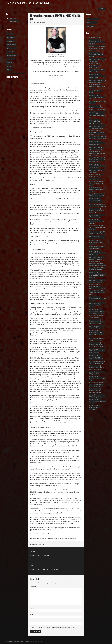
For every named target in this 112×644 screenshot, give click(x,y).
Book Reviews (13, 19)
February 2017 (11, 37)
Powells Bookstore (14, 21)
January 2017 (10, 41)
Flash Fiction (91, 26)
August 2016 (10, 59)
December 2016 (11, 45)
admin (43, 23)
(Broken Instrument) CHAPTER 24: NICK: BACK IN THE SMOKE (97, 299)
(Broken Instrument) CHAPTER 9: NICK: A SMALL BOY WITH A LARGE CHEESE (97, 132)
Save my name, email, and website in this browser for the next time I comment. (54, 627)
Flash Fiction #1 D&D (95, 179)
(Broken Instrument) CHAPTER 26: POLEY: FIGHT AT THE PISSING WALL (97, 322)
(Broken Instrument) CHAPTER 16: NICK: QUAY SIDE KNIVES (97, 211)
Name (32, 608)
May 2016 (9, 70)
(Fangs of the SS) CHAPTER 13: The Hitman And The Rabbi (97, 183)
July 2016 (9, 63)
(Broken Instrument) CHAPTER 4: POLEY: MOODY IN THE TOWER (98, 76)
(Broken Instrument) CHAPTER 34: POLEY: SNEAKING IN (95, 407)
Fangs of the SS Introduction (97, 46)
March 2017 (10, 34)
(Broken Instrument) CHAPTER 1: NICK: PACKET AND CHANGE (97, 42)
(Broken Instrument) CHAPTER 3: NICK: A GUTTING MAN (95, 65)
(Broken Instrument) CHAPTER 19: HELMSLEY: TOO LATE (97, 242)
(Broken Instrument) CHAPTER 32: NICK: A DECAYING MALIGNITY (96, 391)
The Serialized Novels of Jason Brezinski (27, 3)
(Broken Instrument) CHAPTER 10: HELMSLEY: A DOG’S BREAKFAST (97, 143)
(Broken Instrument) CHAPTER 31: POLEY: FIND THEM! (97, 378)
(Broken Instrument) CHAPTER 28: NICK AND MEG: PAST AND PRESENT (97, 345)
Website (32, 621)
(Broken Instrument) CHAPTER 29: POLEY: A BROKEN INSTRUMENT (96, 357)
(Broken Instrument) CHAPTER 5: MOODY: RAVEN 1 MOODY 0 (98, 87)
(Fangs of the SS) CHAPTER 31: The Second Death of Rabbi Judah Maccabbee (97, 384)
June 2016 (9, 66)
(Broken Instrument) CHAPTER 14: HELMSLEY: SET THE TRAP (98, 190)
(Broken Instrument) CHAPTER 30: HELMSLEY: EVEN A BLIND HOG (97, 368)
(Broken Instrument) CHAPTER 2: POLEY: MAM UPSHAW (97, 55)
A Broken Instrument (38, 544)
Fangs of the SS (92, 22)
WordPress (16, 642)
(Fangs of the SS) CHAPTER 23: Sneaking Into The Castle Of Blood (97, 293)
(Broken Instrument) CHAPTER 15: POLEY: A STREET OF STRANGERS (96, 200)
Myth (26, 642)
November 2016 (11, 48)
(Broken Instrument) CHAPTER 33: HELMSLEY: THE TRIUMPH (98, 401)
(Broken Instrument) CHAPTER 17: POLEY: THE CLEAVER (97, 221)
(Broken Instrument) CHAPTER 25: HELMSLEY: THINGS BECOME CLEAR (97, 311)
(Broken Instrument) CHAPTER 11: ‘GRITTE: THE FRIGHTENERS (97, 154)
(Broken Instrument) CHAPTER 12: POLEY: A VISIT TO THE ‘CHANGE (98, 166)
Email (32, 614)
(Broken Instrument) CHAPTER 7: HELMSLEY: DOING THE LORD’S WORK (97, 108)
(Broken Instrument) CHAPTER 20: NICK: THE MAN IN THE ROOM (98, 253)
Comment (33, 587)
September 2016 (11, 55)
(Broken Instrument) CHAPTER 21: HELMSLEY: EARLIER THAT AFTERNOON (98, 263)
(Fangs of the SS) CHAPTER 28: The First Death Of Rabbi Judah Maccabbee (97, 351)
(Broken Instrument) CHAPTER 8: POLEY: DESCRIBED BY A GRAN (96, 122)
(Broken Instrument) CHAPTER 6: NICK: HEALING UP (97, 97)
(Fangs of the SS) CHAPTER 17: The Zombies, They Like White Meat (97, 227)
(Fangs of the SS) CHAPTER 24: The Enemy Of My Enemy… (97, 305)
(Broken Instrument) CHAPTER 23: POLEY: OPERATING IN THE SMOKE (97, 286)
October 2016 (11, 52)
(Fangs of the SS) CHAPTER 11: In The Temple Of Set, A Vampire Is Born (97, 160)
